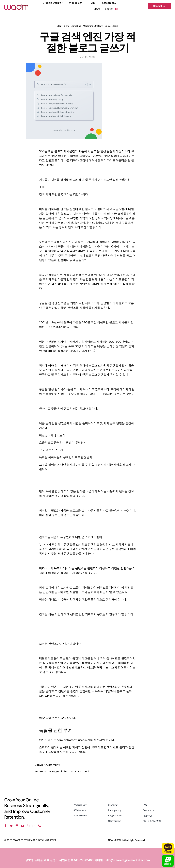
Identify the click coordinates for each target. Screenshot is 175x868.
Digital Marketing (72, 25)
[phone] (40, 826)
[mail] (34, 826)
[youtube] (23, 826)
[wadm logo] (16, 5)
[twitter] (11, 826)
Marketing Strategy (93, 25)
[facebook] (6, 826)
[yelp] (28, 826)
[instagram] (17, 826)
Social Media (111, 25)
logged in (58, 771)
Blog (59, 25)
